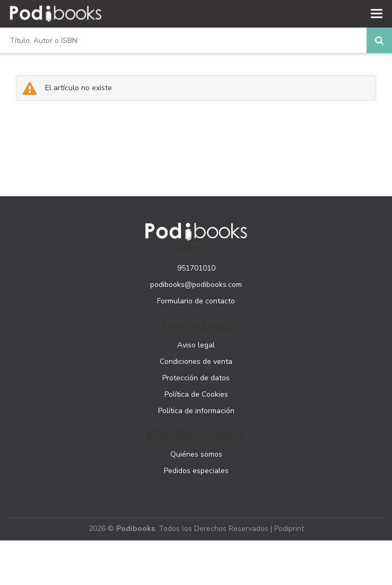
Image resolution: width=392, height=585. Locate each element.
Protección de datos (196, 378)
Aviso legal (196, 345)
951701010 (196, 268)
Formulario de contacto (196, 301)
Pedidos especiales (196, 471)
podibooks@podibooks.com (196, 285)
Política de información (196, 411)
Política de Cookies (196, 394)
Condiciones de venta (196, 361)
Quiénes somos (196, 454)
